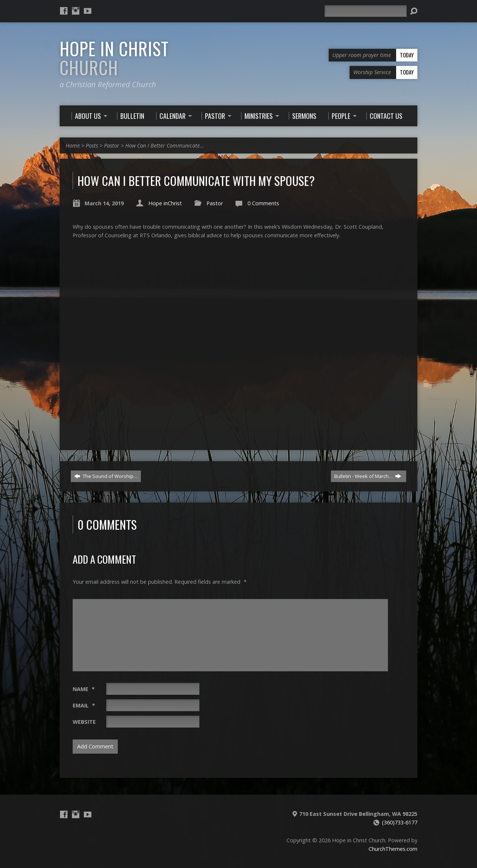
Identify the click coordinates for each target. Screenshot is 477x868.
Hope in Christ (114, 58)
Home (73, 145)
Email (84, 705)
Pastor (112, 145)
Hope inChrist (165, 203)
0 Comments (263, 203)
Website (84, 722)
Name (84, 689)
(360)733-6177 (400, 822)
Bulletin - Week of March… (368, 476)
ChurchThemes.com (393, 849)
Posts (92, 145)
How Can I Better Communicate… (165, 145)
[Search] (366, 11)
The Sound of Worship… (106, 476)
